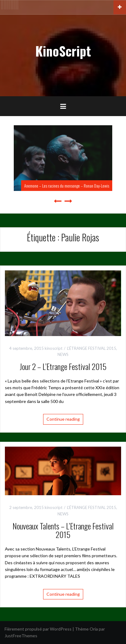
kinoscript (54, 348)
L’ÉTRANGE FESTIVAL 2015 (92, 348)
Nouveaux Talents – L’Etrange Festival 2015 (63, 530)
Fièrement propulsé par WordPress (38, 629)
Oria (94, 629)
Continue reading (63, 419)
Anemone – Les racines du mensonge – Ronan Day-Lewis (67, 186)
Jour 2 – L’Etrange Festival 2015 (63, 366)
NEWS (63, 354)
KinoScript (63, 51)
